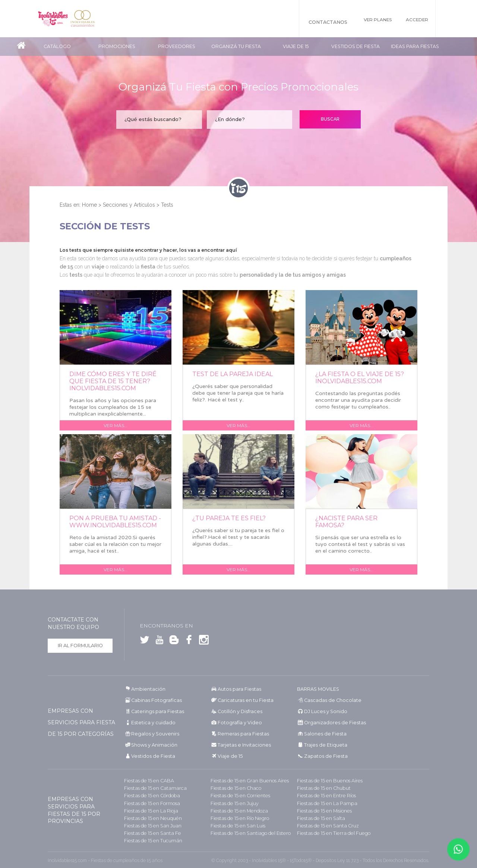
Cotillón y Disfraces (238, 711)
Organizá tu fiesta (236, 46)
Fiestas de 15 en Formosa (150, 803)
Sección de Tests (105, 226)
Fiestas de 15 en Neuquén (150, 818)
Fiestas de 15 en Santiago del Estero (247, 833)
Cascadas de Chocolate (328, 700)
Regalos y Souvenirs (152, 734)
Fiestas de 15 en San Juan (150, 825)
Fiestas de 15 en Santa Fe (149, 833)
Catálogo (57, 46)
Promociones (117, 46)
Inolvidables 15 (57, 19)
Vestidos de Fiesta (356, 46)
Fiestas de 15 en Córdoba (149, 796)
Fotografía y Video (237, 723)
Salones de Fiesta (322, 734)
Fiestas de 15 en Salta (318, 818)
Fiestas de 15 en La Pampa (324, 803)
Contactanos (316, 22)
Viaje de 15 (296, 46)
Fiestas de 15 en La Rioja (149, 810)
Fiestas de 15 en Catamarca (152, 788)
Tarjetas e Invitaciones (241, 745)
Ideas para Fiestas (415, 46)
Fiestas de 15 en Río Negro (237, 818)
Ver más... (116, 425)
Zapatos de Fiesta (323, 756)
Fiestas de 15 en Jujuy (233, 803)
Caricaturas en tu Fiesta (243, 700)
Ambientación (147, 689)
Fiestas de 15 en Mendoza (237, 810)
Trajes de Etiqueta (323, 745)
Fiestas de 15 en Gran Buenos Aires (246, 781)
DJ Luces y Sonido (323, 711)
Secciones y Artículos (129, 205)
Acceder (417, 22)
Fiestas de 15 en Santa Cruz (325, 825)
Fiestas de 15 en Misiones (322, 810)
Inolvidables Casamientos (94, 19)
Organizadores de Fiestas (331, 723)
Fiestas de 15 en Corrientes (238, 796)
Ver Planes (370, 22)
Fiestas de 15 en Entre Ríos (324, 796)
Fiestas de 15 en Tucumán (151, 840)
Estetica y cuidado (150, 723)
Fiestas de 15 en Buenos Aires (327, 781)
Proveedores (177, 46)
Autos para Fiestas (237, 689)
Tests (167, 205)
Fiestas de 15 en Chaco (233, 788)
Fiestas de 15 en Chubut (322, 788)
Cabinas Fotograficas (154, 700)
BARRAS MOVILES (318, 689)
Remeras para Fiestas (240, 734)
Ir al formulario (80, 646)
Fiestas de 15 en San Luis (236, 825)
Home (89, 205)
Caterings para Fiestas (155, 711)
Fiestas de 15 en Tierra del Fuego (330, 833)
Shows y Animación (152, 745)
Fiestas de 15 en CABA (146, 781)
